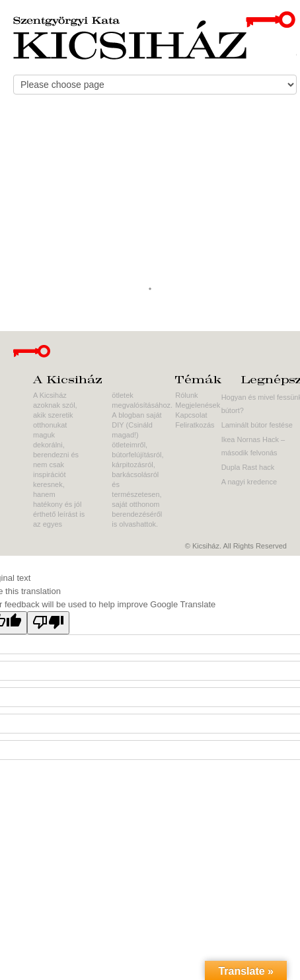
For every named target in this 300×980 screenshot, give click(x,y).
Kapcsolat (191, 415)
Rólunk (186, 395)
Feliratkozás (195, 425)
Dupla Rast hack (248, 467)
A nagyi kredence (249, 482)
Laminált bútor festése (257, 425)
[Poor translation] (48, 623)
